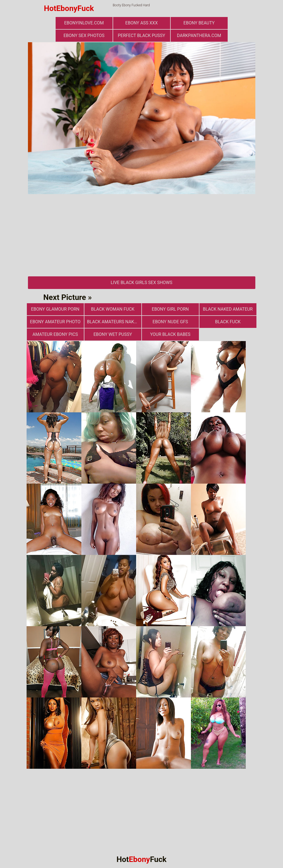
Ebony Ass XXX (141, 23)
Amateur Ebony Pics (55, 334)
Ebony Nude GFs (170, 322)
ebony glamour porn (55, 309)
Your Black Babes (170, 334)
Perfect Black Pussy (141, 36)
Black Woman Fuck (113, 309)
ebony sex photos (84, 36)
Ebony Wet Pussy (113, 334)
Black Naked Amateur (228, 309)
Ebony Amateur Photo (55, 322)
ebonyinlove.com (84, 23)
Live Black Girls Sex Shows (141, 283)
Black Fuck (228, 322)
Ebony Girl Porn (170, 309)
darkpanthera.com (199, 36)
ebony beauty (199, 23)
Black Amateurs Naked (113, 322)
